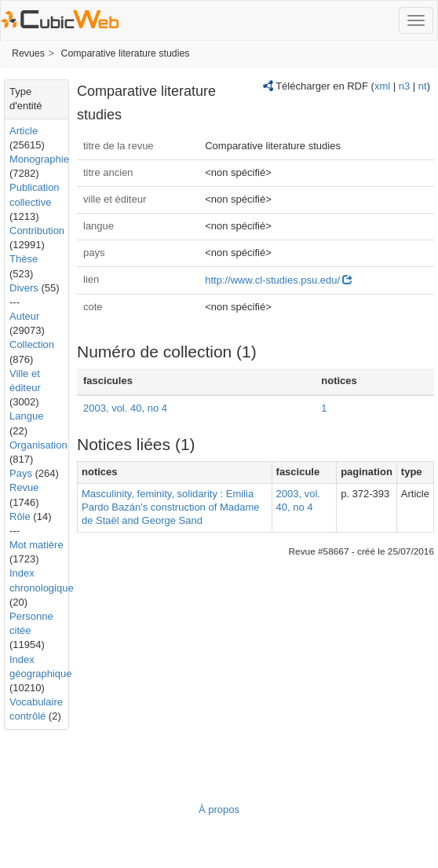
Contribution (37, 231)
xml (382, 86)
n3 (404, 86)
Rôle (20, 516)
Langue (26, 416)
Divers (24, 288)
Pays (21, 473)
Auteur (24, 316)
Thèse (24, 259)
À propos (219, 809)
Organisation (38, 445)
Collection (32, 344)
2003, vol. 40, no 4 (125, 408)
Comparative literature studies (126, 53)
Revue (24, 487)
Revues (28, 53)
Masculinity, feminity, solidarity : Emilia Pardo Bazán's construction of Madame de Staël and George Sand (171, 507)
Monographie (39, 159)
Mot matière (36, 545)
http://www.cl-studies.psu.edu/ (279, 280)
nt (423, 86)
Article (24, 131)
